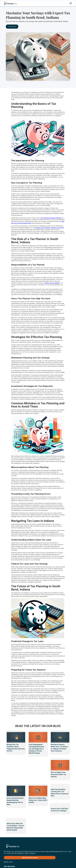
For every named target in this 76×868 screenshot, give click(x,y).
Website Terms (8, 862)
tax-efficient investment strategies (51, 218)
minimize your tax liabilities (52, 283)
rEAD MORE (12, 27)
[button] (70, 3)
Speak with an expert (30, 858)
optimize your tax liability (43, 228)
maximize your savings (57, 228)
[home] (12, 3)
